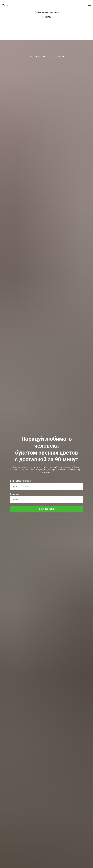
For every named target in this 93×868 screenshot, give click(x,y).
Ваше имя (15, 494)
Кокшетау (47, 17)
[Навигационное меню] (89, 5)
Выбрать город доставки (46, 12)
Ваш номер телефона (21, 481)
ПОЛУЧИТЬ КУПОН (60, 509)
